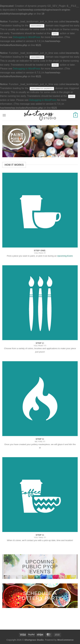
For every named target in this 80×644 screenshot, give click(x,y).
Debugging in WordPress (27, 37)
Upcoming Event (65, 256)
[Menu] (4, 115)
